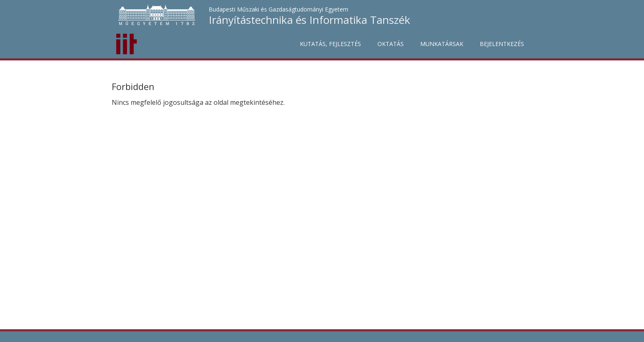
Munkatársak (442, 44)
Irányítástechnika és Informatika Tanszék (309, 20)
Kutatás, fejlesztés (330, 44)
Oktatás (391, 44)
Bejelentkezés (502, 44)
